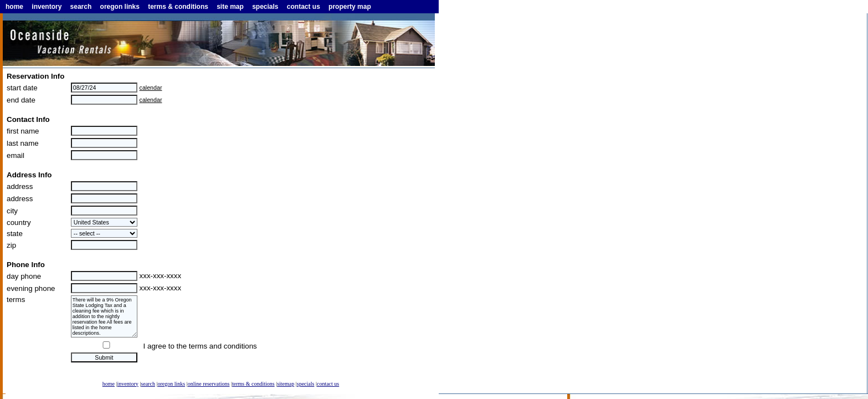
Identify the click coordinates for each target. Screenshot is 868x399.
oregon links (120, 7)
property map (350, 7)
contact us (304, 7)
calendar (151, 88)
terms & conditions (178, 7)
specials (265, 7)
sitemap (286, 384)
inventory (47, 7)
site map (230, 7)
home (14, 7)
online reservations (209, 384)
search (81, 7)
